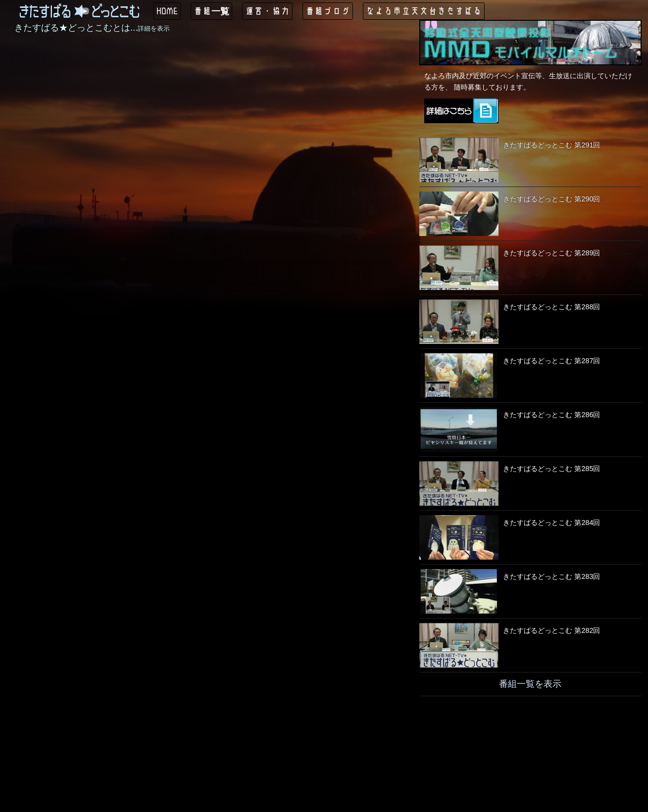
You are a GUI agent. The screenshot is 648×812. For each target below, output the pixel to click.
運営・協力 (267, 11)
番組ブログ (328, 11)
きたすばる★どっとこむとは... (92, 28)
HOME (167, 11)
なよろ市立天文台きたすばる (424, 11)
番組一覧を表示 (530, 684)
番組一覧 (211, 11)
